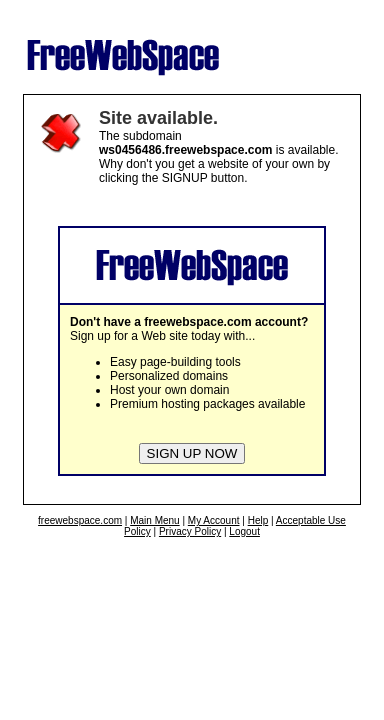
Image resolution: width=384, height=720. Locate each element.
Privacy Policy (190, 531)
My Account (214, 520)
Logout (244, 531)
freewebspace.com (80, 520)
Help (258, 520)
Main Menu (154, 520)
